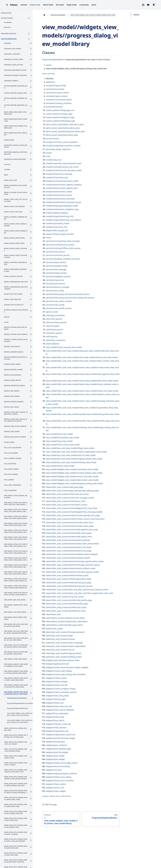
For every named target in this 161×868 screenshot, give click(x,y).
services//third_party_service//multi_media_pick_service (70, 298)
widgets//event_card (55, 703)
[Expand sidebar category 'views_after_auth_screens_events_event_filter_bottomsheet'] (32, 840)
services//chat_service (55, 252)
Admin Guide (48, 5)
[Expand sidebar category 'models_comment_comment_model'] (32, 218)
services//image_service (56, 273)
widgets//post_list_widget (57, 752)
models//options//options (57, 213)
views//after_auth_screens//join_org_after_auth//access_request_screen (77, 590)
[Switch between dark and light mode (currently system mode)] (154, 5)
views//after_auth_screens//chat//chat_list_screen (67, 494)
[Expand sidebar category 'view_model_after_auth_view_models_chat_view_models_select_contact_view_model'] (32, 517)
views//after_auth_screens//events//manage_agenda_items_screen (75, 561)
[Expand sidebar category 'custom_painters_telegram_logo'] (32, 99)
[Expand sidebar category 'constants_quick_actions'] (32, 64)
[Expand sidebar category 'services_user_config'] (32, 431)
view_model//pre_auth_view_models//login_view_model (70, 448)
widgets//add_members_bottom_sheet (63, 660)
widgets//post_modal (55, 756)
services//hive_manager (56, 269)
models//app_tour (54, 160)
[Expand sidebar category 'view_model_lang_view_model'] (32, 612)
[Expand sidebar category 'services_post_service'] (32, 396)
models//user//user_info (56, 227)
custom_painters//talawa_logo (59, 114)
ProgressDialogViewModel (53, 60)
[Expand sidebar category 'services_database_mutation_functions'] (32, 358)
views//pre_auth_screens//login (59, 636)
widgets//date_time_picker (57, 696)
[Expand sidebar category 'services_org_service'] (32, 391)
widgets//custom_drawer (57, 681)
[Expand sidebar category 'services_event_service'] (32, 364)
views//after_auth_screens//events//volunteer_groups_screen (72, 572)
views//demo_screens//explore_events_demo (65, 618)
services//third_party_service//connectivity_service (68, 294)
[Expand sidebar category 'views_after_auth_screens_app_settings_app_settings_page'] (32, 736)
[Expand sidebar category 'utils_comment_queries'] (32, 458)
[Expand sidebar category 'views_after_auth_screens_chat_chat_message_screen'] (32, 750)
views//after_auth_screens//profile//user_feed (66, 611)
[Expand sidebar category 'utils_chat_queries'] (32, 453)
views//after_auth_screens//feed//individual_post (67, 575)
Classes (136, 15)
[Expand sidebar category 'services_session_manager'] (32, 401)
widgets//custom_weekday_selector (61, 692)
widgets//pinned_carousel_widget (61, 738)
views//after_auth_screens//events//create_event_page (70, 526)
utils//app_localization (55, 315)
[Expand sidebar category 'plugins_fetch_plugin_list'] (32, 304)
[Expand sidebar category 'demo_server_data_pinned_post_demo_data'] (32, 127)
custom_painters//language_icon (60, 110)
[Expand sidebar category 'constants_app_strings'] (32, 48)
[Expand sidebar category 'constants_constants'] (32, 54)
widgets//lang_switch (55, 720)
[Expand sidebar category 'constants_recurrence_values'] (32, 70)
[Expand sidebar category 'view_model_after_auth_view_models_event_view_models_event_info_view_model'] (32, 552)
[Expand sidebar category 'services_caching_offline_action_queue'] (32, 340)
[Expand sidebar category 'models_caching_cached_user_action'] (32, 193)
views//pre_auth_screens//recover (61, 639)
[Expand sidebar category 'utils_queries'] (32, 479)
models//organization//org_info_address (63, 220)
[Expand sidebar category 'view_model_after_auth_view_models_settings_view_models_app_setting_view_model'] (32, 593)
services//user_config (55, 305)
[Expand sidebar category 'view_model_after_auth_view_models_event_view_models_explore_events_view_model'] (32, 559)
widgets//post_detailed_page (58, 749)
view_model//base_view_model (59, 434)
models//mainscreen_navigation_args (62, 209)
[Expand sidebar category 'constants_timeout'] (32, 80)
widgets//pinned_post (55, 742)
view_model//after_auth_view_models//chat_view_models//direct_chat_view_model (82, 357)
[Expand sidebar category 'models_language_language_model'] (32, 263)
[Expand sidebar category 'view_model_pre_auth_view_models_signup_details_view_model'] (32, 646)
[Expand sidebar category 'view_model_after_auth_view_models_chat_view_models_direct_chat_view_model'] (32, 510)
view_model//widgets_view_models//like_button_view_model (72, 480)
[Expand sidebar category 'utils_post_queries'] (32, 474)
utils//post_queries (54, 333)
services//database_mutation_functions (63, 259)
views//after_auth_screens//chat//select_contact (67, 505)
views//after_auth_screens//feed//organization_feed (68, 579)
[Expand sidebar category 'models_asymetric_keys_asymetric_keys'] (32, 186)
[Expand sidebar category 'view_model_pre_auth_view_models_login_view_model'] (32, 625)
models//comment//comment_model (62, 181)
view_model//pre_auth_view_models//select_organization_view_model (76, 452)
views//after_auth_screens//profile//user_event (66, 607)
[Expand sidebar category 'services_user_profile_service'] (32, 437)
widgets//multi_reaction (56, 727)
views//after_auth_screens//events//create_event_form (70, 522)
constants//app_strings (56, 85)
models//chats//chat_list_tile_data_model (64, 170)
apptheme (50, 82)
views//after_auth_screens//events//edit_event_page (69, 533)
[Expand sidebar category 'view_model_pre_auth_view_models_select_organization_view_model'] (32, 632)
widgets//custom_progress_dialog (61, 689)
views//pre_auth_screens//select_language (64, 643)
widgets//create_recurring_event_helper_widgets (67, 667)
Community (84, 5)
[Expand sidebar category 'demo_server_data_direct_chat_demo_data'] (32, 113)
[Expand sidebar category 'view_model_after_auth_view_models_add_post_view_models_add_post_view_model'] (32, 503)
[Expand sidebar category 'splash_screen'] (32, 442)
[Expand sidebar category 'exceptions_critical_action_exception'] (32, 146)
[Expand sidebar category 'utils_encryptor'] (32, 463)
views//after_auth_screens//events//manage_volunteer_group (73, 565)
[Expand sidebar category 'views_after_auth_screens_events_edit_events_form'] (32, 826)
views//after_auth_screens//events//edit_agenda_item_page (72, 529)
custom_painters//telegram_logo (60, 117)
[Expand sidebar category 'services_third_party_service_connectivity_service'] (32, 413)
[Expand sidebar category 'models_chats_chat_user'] (32, 212)
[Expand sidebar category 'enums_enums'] (32, 140)
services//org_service (55, 280)
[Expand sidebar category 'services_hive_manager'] (32, 375)
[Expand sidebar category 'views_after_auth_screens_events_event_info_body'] (32, 847)
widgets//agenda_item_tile (57, 664)
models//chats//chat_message (59, 174)
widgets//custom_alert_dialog (59, 671)
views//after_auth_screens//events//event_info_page (69, 551)
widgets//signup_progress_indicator (62, 773)
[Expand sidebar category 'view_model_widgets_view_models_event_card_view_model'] (32, 679)
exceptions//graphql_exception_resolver (63, 146)
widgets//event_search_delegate (60, 710)
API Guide (60, 5)
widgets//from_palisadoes (57, 713)
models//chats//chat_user (57, 177)
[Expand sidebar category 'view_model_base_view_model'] (32, 600)
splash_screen (52, 312)
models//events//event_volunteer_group (63, 202)
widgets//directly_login (56, 699)
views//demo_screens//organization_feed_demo (67, 621)
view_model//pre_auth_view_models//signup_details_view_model (74, 459)
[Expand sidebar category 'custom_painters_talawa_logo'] (32, 93)
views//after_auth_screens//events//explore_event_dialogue (72, 554)
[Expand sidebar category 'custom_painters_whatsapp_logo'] (32, 106)
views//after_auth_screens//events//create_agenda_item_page (73, 515)
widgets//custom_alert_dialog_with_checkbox (66, 674)
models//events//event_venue (59, 195)
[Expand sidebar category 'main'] (32, 175)
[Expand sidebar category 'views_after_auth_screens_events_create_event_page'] (32, 805)
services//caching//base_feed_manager (63, 241)
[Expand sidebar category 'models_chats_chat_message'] (32, 206)
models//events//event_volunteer (60, 199)
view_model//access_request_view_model (64, 347)
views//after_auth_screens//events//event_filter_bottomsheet (72, 544)
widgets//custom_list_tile (57, 685)
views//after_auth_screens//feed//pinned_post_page (69, 583)
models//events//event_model (59, 192)
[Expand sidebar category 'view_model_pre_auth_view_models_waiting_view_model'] (32, 653)
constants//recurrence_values (59, 100)
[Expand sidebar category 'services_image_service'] (32, 380)
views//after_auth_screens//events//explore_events (68, 558)
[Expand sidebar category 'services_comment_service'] (32, 352)
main (48, 156)
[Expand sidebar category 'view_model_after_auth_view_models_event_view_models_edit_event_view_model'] (32, 538)
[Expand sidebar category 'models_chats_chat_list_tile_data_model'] (32, 200)
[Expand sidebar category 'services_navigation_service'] (32, 385)
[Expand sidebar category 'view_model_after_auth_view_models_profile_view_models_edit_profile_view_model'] (32, 580)
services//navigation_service (58, 276)
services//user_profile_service (59, 308)
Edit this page (49, 804)
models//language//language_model (62, 206)
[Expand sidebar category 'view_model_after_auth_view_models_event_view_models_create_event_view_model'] (32, 524)
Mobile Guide (35, 5)
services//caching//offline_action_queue (63, 248)
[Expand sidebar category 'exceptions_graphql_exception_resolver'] (32, 153)
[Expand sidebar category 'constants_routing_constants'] (32, 75)
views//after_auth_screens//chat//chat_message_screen (70, 498)
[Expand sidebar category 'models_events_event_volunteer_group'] (32, 256)
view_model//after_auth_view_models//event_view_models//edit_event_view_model (82, 381)
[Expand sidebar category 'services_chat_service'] (32, 346)
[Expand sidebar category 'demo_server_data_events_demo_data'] (32, 120)
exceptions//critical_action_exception (62, 142)
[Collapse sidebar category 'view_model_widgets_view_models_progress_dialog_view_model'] (32, 693)
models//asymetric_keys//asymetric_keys (64, 163)
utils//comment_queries (56, 322)
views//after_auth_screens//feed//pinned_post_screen (69, 586)
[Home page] (44, 15)
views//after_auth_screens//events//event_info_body (69, 547)
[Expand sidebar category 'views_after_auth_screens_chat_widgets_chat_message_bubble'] (32, 777)
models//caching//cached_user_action (62, 167)
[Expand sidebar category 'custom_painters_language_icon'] (32, 87)
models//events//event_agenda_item (62, 188)
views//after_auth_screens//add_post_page (64, 487)
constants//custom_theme (57, 93)
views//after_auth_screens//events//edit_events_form (69, 537)
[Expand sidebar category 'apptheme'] (32, 43)
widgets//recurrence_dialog (58, 766)
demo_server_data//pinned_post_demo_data (65, 131)
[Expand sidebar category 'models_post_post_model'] (32, 294)
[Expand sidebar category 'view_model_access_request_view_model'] (32, 496)
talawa (49, 65)
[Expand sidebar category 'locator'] (32, 169)
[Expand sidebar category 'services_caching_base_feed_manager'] (32, 328)
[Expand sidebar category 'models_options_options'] (32, 276)
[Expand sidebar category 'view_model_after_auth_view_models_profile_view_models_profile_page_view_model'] (32, 586)
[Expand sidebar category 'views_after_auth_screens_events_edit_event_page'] (32, 819)
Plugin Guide (72, 5)
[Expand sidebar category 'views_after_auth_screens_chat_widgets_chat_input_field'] (32, 770)
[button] (16, 18)
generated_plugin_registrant (58, 149)
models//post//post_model (57, 223)
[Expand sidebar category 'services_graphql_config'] (32, 369)
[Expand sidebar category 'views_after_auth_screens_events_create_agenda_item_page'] (32, 784)
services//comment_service (58, 255)
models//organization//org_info (60, 216)
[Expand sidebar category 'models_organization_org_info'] (32, 281)
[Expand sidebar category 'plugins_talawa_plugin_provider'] (32, 311)
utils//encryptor (53, 326)
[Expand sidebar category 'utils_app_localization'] (32, 447)
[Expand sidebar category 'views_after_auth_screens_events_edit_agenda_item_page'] (32, 812)
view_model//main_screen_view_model (63, 445)
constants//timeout (54, 107)
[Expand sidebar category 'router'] (32, 317)
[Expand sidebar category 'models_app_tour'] (32, 180)
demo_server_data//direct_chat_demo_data (65, 124)
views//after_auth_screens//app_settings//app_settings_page (72, 491)
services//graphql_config (57, 266)
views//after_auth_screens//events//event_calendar (68, 540)
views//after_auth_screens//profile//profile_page (67, 604)
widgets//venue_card (55, 788)
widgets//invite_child (55, 717)
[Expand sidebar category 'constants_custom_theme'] (32, 59)
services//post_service (55, 284)
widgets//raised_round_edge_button (62, 763)
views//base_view (53, 614)
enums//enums (53, 139)
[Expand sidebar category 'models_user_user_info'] (32, 299)
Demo (94, 5)
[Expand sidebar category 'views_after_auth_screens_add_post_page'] (32, 729)
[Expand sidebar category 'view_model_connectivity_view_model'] (32, 606)
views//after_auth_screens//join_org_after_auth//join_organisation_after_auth (80, 593)
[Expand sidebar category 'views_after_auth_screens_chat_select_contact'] (32, 764)
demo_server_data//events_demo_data (63, 128)
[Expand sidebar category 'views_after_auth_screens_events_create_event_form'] (32, 798)
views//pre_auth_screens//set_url (60, 650)
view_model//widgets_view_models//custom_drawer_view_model (74, 473)
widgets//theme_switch (56, 784)
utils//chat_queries (54, 319)
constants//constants (55, 89)
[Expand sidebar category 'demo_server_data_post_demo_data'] (32, 134)
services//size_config (55, 291)
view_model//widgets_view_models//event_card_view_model (72, 476)
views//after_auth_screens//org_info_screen (65, 597)
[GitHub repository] (144, 5)
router (49, 238)
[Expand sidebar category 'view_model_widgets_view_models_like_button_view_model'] (32, 686)
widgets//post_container (56, 745)
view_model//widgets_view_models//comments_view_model (72, 469)
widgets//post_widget (55, 759)
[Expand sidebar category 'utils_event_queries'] (32, 469)
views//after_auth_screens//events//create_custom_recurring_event (75, 519)
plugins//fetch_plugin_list (57, 230)
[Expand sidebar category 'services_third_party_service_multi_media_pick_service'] (32, 420)
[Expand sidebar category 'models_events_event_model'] (32, 238)
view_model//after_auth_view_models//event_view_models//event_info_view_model (82, 391)
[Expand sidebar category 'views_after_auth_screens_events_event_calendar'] (32, 833)
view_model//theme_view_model (60, 466)
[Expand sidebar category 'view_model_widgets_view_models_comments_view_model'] (32, 665)
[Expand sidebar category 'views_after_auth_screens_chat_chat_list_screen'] (32, 743)
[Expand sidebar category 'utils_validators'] (32, 490)
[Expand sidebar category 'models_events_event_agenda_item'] (32, 231)
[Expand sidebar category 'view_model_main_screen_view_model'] (32, 618)
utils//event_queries (55, 329)
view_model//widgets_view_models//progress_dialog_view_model (74, 483)
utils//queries (52, 337)
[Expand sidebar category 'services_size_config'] (32, 407)
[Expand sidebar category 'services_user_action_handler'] (32, 426)
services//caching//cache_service (60, 245)
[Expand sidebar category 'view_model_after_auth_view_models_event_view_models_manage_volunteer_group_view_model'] (32, 566)
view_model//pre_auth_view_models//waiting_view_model (71, 462)
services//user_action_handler (59, 301)
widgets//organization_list (57, 731)
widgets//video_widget (56, 791)
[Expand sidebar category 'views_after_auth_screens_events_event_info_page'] (32, 854)
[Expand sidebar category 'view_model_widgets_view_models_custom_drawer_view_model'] (32, 672)
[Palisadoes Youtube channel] (149, 5)
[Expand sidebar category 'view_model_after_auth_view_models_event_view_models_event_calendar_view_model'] (32, 545)
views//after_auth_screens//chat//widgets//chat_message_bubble (74, 512)
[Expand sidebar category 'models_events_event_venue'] (32, 243)
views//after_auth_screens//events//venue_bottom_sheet (71, 568)
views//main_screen (54, 629)
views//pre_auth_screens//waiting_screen (64, 657)
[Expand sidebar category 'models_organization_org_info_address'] (32, 288)
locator (49, 153)
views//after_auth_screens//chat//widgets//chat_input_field (71, 508)
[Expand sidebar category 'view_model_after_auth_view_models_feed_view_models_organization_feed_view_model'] (32, 573)
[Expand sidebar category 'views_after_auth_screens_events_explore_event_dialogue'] (32, 861)
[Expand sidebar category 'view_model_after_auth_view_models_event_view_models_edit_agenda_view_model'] (32, 531)
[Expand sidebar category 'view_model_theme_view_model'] (32, 659)
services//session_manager (58, 287)
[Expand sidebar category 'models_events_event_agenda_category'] (32, 225)
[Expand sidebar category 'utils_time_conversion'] (32, 485)
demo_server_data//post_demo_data (62, 135)
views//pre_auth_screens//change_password (65, 632)
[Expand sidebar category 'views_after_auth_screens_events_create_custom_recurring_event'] (32, 791)
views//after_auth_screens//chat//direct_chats (66, 501)
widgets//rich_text (54, 770)
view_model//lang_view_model (59, 441)
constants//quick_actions (57, 96)
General (24, 5)
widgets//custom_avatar (56, 678)
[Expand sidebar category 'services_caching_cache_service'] (32, 334)
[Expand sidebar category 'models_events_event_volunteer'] (32, 249)
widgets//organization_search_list (60, 734)
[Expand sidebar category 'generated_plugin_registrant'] (32, 159)
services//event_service (56, 262)
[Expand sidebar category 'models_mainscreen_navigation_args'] (32, 270)
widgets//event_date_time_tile (59, 706)
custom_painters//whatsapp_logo (60, 121)
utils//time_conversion (56, 340)
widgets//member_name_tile (58, 724)
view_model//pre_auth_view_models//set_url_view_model (71, 455)
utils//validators (53, 344)
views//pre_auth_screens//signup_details (64, 653)
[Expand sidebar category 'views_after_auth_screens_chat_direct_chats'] (32, 757)
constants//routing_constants (59, 103)
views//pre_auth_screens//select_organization (66, 646)
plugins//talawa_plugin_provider (60, 234)
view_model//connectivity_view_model (62, 437)
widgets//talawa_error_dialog (59, 777)
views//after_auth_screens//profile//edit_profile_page (69, 600)
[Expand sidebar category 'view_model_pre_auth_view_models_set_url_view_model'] (32, 639)
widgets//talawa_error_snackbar (60, 780)
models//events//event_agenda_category (64, 185)
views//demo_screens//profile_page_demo (64, 625)
